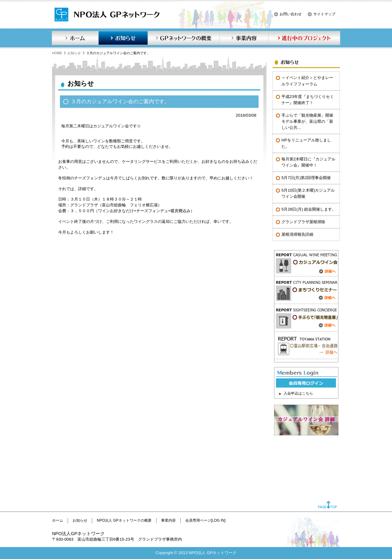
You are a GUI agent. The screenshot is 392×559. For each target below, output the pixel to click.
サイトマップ (324, 14)
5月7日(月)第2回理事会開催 (306, 178)
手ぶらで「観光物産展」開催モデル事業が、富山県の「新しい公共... (307, 121)
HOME (57, 53)
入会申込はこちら (298, 393)
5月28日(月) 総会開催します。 (309, 209)
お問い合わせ (291, 14)
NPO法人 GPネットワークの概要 (124, 520)
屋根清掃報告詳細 (297, 234)
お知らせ (123, 38)
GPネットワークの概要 (183, 38)
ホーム (75, 38)
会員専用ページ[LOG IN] (205, 520)
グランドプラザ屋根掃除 (303, 222)
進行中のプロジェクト (304, 38)
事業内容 (244, 38)
